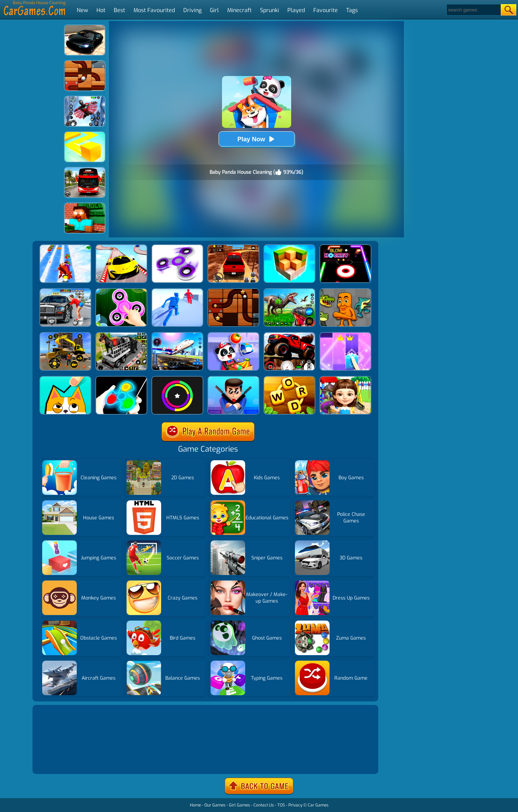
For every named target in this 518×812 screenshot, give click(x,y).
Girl (214, 10)
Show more (57, 760)
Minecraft (239, 10)
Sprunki (270, 10)
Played (296, 10)
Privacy (295, 805)
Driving (192, 10)
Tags (352, 10)
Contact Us (264, 805)
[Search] (473, 10)
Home (195, 805)
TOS (281, 805)
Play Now (256, 139)
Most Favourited (154, 10)
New (82, 10)
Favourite (326, 10)
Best (119, 10)
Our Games (215, 805)
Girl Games (239, 805)
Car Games (318, 805)
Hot (101, 10)
